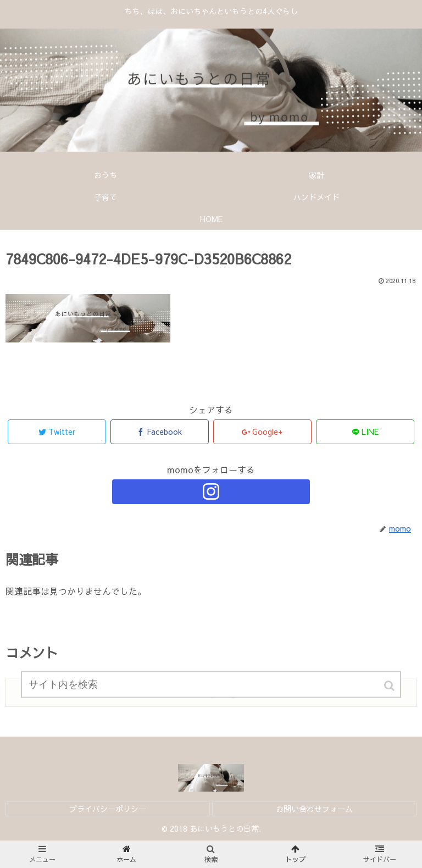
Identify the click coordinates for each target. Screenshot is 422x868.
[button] (390, 691)
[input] (211, 690)
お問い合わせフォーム (314, 809)
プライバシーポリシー (108, 809)
